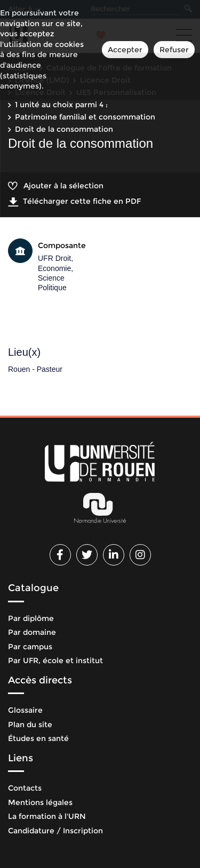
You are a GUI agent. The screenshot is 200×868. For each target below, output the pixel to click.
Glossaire (25, 710)
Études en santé (38, 738)
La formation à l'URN (47, 816)
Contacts (25, 788)
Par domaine (32, 632)
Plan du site (30, 724)
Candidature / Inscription (55, 831)
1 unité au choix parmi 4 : (61, 105)
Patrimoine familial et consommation (85, 117)
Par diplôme (31, 618)
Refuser (174, 50)
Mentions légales (40, 802)
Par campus (30, 647)
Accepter (125, 50)
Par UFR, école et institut (55, 660)
